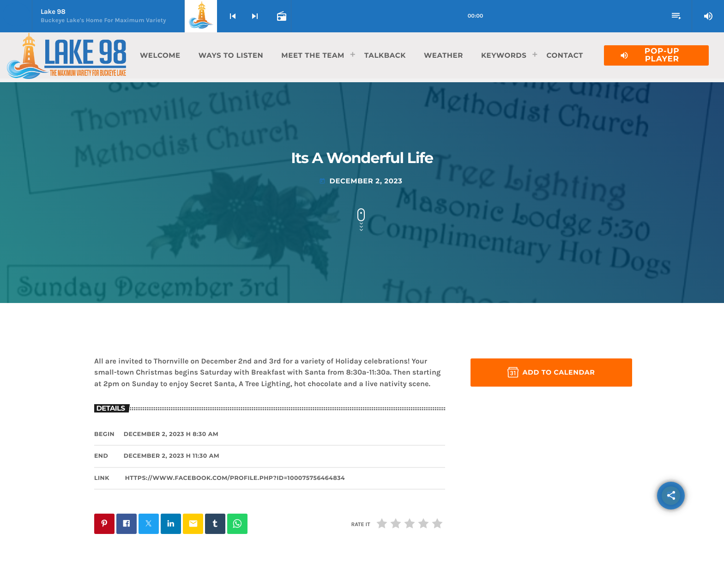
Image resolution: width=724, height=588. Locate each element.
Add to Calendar (551, 372)
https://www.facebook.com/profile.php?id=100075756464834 (235, 478)
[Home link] (66, 55)
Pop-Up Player (649, 55)
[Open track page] (281, 16)
